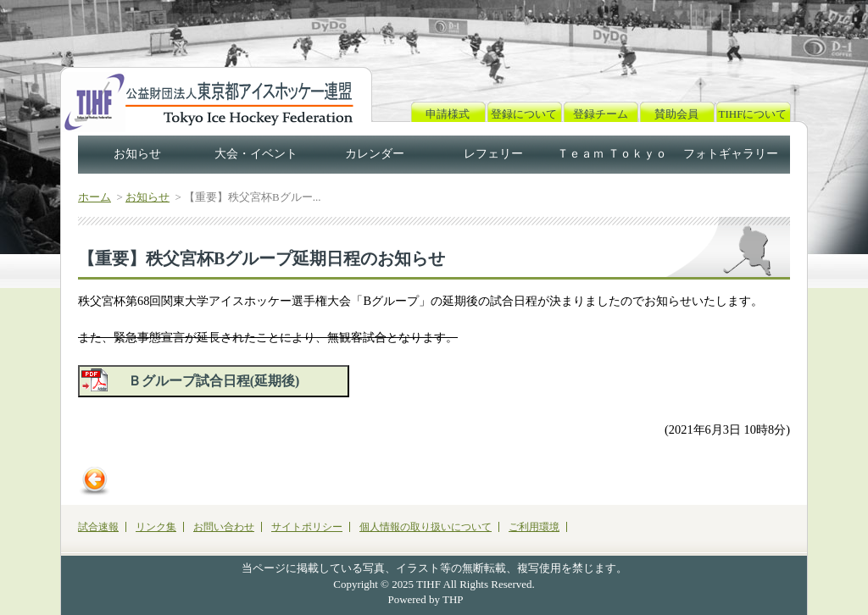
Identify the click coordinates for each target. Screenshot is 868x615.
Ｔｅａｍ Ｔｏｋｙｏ (612, 154)
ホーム (95, 197)
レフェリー (493, 154)
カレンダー (375, 154)
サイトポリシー (307, 527)
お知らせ (137, 154)
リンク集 (156, 527)
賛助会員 (676, 114)
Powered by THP (426, 599)
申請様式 (448, 114)
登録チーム (601, 114)
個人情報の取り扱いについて (426, 527)
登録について (524, 114)
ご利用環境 (534, 527)
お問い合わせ (224, 527)
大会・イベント (256, 154)
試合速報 (98, 527)
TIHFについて (753, 114)
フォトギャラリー (731, 154)
